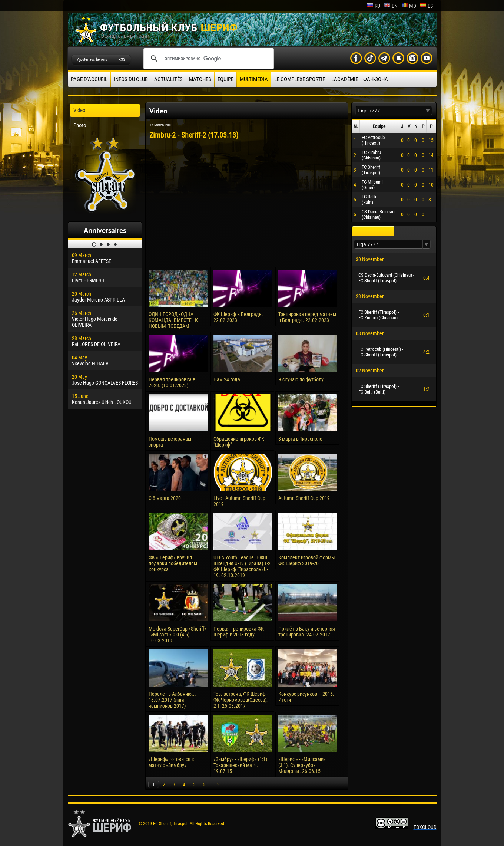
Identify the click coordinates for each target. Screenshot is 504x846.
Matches (200, 79)
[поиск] (208, 59)
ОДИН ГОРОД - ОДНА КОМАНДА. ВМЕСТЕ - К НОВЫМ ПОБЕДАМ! (173, 320)
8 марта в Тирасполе (300, 439)
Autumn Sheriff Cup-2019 (304, 498)
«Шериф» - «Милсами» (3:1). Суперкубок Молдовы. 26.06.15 (302, 765)
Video (79, 110)
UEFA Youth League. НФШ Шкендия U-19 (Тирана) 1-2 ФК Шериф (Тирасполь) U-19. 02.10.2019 (242, 566)
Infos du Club (131, 79)
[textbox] (390, 111)
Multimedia (254, 79)
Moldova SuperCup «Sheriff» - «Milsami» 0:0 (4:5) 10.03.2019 (178, 635)
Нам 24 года (227, 379)
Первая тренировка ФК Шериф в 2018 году (239, 632)
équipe (226, 79)
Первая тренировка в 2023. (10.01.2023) (172, 382)
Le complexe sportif (300, 79)
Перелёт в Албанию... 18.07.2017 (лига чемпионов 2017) (172, 700)
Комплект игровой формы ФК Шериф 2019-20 (307, 560)
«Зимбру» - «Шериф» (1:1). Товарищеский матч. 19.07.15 (241, 765)
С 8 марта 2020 (165, 498)
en (391, 6)
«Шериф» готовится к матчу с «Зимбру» (171, 762)
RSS (122, 60)
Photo (80, 125)
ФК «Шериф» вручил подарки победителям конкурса (173, 563)
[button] (428, 111)
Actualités (168, 79)
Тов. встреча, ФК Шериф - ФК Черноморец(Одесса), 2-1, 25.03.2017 (241, 700)
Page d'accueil (89, 79)
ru (374, 6)
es (426, 6)
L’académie (345, 79)
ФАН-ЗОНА (376, 79)
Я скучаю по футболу (301, 379)
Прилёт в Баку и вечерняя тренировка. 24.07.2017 (307, 632)
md (409, 6)
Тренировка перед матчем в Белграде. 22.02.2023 (307, 317)
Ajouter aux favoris (92, 60)
